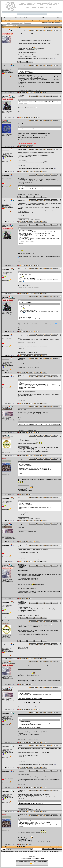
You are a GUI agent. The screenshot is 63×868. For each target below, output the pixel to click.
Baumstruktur (53, 847)
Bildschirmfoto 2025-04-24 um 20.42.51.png (32, 424)
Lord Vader (5, 96)
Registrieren (59, 19)
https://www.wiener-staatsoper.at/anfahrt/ (28, 287)
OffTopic (44, 18)
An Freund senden (43, 21)
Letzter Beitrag (5, 21)
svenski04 (5, 407)
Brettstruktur (59, 847)
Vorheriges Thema (49, 27)
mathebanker (6, 66)
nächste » (28, 23)
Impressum (32, 856)
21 (25, 23)
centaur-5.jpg (24, 189)
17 (19, 23)
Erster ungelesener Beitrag (15, 21)
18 (20, 23)
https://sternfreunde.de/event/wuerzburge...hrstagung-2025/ (33, 155)
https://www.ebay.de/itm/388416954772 (28, 578)
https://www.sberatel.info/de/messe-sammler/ (29, 669)
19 (22, 23)
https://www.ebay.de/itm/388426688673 (28, 580)
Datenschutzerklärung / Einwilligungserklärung (32, 859)
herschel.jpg (24, 803)
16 (18, 23)
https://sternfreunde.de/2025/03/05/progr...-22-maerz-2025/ (33, 346)
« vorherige (14, 23)
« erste (9, 23)
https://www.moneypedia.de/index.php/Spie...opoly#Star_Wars (34, 43)
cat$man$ (5, 31)
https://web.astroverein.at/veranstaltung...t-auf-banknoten (32, 777)
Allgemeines (38, 18)
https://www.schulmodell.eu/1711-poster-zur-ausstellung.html (33, 753)
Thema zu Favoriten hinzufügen (55, 21)
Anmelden (53, 19)
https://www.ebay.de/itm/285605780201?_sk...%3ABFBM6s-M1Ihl (35, 40)
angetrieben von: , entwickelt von (32, 861)
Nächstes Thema (57, 27)
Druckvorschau (35, 21)
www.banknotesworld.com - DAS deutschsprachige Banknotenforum (18, 18)
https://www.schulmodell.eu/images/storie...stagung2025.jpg (33, 162)
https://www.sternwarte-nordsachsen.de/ (28, 552)
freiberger (5, 436)
